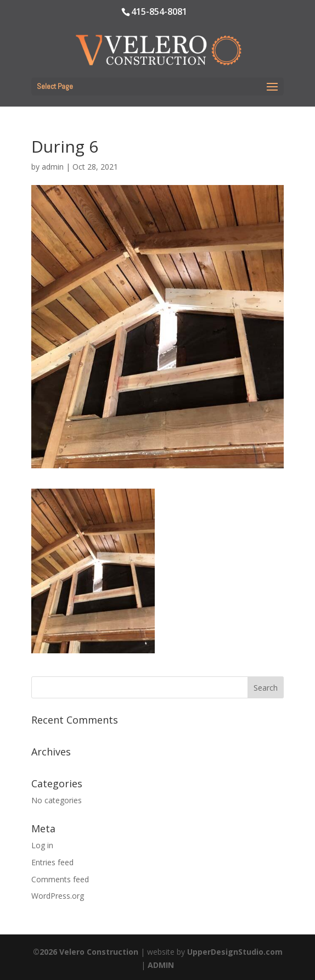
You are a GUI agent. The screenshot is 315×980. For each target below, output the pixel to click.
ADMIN (161, 965)
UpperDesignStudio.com (235, 952)
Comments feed (60, 879)
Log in (42, 845)
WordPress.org (58, 896)
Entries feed (52, 862)
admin (53, 167)
